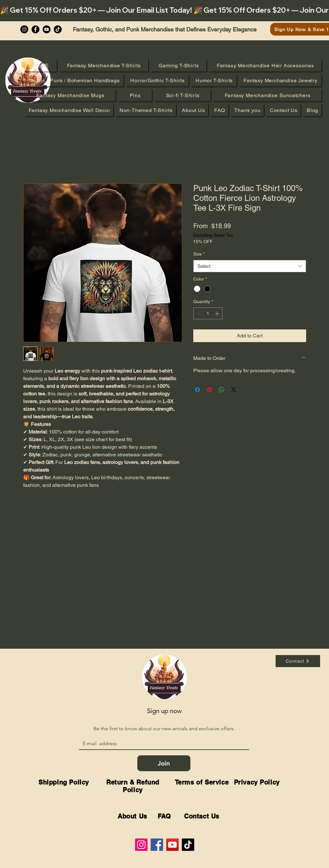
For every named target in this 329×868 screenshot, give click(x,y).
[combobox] (250, 266)
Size (199, 254)
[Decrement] (198, 313)
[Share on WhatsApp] (222, 390)
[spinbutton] (208, 313)
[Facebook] (35, 29)
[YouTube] (47, 29)
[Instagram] (24, 29)
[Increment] (218, 313)
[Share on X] (234, 390)
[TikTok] (188, 845)
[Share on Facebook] (197, 390)
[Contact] (298, 661)
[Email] (162, 744)
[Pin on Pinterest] (209, 390)
